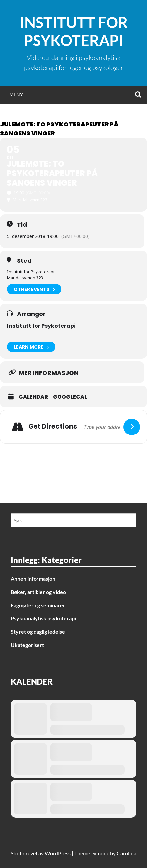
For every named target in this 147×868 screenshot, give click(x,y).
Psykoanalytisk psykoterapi (43, 618)
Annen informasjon (33, 578)
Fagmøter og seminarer (38, 605)
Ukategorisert (27, 645)
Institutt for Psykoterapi (74, 31)
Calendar (33, 397)
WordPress (58, 853)
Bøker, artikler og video (38, 592)
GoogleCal (70, 397)
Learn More (31, 347)
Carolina (127, 853)
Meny (16, 95)
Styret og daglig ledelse (38, 632)
